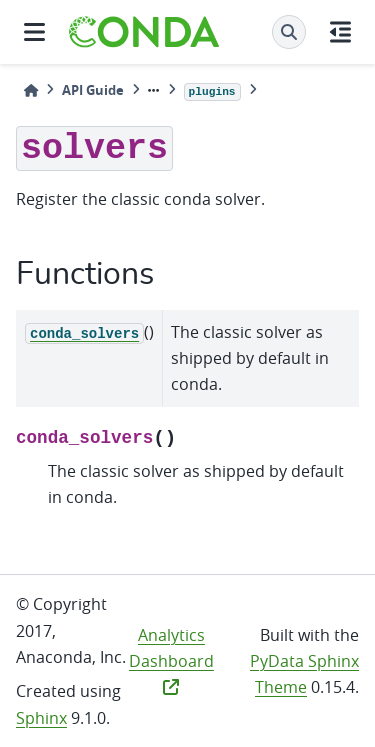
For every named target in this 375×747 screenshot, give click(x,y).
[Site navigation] (34, 32)
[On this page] (340, 32)
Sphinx (41, 718)
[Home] (31, 90)
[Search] (289, 32)
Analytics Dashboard (171, 660)
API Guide (93, 90)
